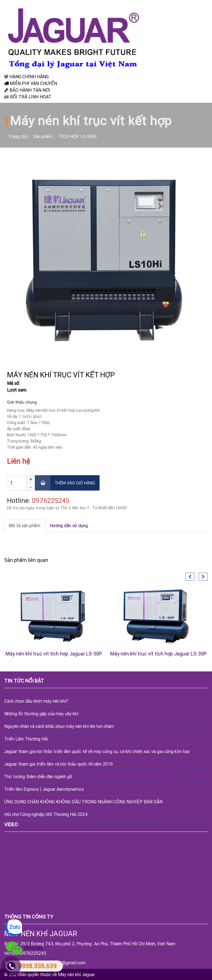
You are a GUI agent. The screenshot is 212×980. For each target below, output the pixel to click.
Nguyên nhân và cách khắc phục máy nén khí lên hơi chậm (59, 726)
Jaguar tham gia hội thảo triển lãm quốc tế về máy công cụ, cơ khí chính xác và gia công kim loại (97, 751)
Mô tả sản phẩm (24, 525)
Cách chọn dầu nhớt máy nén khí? (36, 701)
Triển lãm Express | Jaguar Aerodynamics (44, 789)
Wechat (24, 948)
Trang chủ (18, 136)
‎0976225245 (51, 500)
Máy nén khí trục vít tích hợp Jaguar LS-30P (158, 654)
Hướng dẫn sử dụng (69, 525)
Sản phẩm (43, 136)
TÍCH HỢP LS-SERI (78, 136)
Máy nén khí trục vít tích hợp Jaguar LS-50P (54, 654)
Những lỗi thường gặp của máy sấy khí (41, 714)
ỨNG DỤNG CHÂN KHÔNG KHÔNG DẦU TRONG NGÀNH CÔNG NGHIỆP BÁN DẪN (83, 802)
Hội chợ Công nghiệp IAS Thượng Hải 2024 (46, 814)
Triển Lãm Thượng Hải (26, 739)
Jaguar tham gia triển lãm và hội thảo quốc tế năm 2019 (58, 764)
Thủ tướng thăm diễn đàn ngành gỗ (38, 777)
